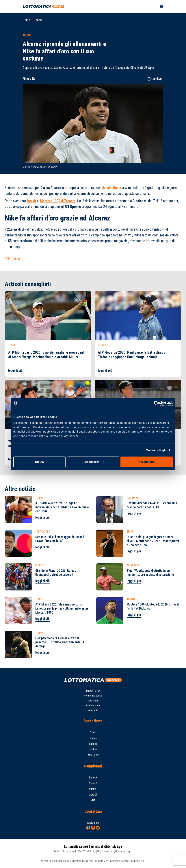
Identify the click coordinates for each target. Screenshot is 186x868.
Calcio (93, 732)
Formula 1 (93, 789)
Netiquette (93, 710)
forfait (31, 201)
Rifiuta (39, 462)
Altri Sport (93, 755)
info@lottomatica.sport (122, 851)
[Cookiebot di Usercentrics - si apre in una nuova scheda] (157, 404)
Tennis (38, 20)
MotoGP (93, 795)
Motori (93, 749)
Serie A (93, 778)
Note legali (93, 701)
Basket (93, 744)
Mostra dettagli (156, 450)
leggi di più (15, 371)
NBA (93, 800)
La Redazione (93, 705)
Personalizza (93, 462)
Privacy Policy (93, 691)
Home (26, 20)
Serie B (93, 783)
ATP (7, 258)
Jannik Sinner (112, 188)
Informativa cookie (93, 696)
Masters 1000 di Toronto (58, 201)
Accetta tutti (147, 462)
